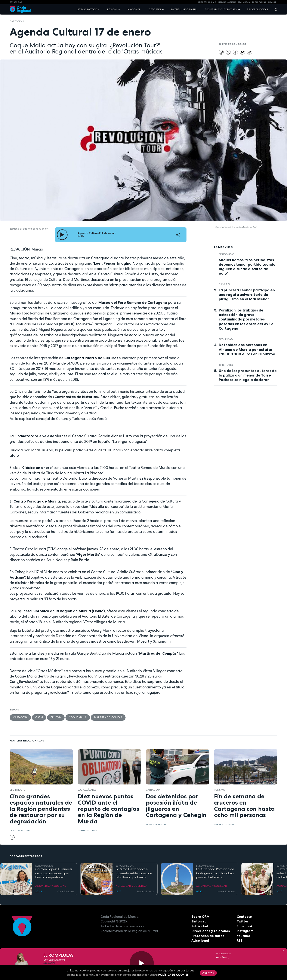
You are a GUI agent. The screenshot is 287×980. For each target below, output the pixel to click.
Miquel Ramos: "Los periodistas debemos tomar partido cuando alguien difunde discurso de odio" (247, 267)
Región (112, 9)
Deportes (155, 9)
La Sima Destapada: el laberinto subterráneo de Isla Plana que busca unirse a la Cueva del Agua (134, 873)
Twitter (243, 921)
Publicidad (200, 926)
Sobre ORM (200, 917)
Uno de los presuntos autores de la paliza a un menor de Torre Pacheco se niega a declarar (248, 375)
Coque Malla (78, 717)
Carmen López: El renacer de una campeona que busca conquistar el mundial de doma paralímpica (54, 873)
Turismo (220, 790)
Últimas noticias (88, 9)
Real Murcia (244, 2)
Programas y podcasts (221, 9)
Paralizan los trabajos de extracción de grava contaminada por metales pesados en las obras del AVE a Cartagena (246, 319)
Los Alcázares (87, 790)
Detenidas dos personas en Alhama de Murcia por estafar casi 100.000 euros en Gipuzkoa (247, 349)
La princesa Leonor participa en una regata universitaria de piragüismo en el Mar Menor (247, 295)
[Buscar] (275, 10)
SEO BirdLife (17, 790)
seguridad (226, 339)
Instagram (245, 931)
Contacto (244, 917)
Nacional (134, 9)
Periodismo (227, 254)
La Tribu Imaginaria (184, 9)
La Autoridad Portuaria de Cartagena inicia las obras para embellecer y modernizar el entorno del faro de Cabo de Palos (215, 873)
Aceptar (208, 973)
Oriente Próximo (207, 2)
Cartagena (17, 21)
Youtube (243, 936)
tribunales (226, 365)
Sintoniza (199, 921)
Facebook (245, 926)
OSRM (39, 717)
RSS (240, 941)
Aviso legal (200, 941)
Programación (257, 9)
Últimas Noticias (227, 2)
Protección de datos (208, 936)
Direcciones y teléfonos (211, 931)
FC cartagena (259, 2)
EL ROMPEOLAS (44, 866)
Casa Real (225, 284)
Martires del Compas (108, 717)
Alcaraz (272, 2)
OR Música (223, 958)
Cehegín (56, 717)
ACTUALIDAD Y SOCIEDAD (51, 886)
